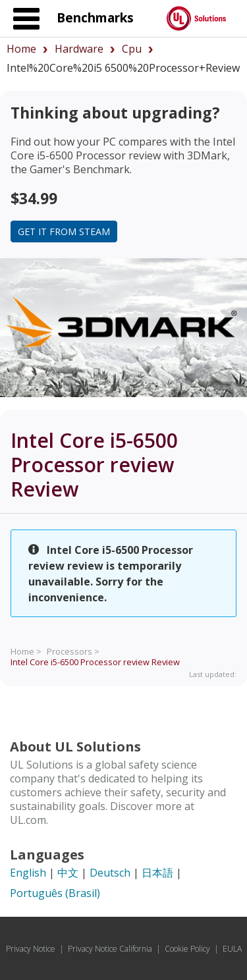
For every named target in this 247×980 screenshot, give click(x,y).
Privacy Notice (31, 949)
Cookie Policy (187, 949)
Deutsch (110, 873)
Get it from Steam (64, 231)
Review (95, 662)
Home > (26, 651)
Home (21, 49)
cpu (132, 49)
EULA (232, 949)
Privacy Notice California (110, 949)
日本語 (157, 873)
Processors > (73, 651)
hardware (79, 49)
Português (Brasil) (55, 893)
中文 (68, 873)
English (28, 873)
